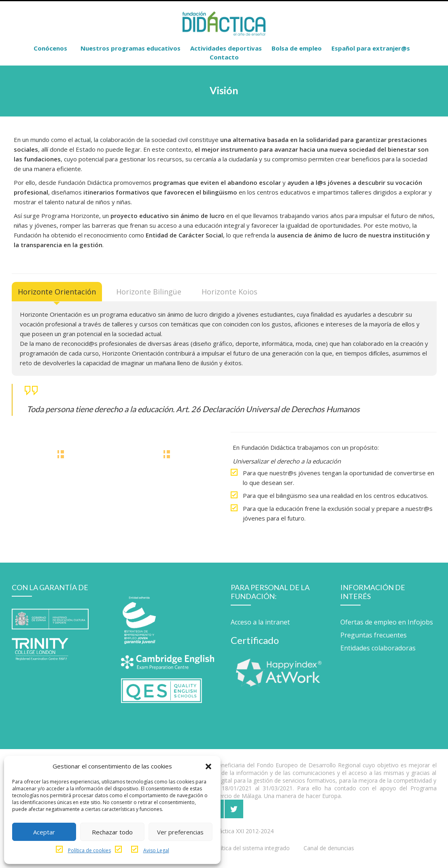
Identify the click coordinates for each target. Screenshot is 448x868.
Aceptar (44, 832)
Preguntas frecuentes (374, 635)
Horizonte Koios (229, 292)
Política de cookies (89, 850)
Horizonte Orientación (57, 292)
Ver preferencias (180, 832)
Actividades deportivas (226, 48)
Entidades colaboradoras (378, 648)
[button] (208, 766)
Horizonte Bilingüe (149, 292)
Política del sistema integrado (251, 848)
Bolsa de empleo (297, 48)
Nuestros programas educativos (131, 48)
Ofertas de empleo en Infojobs (387, 622)
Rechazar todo (112, 832)
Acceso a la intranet (260, 622)
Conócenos (50, 48)
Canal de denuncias (329, 848)
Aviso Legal (156, 850)
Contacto (224, 57)
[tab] (57, 292)
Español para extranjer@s (371, 48)
